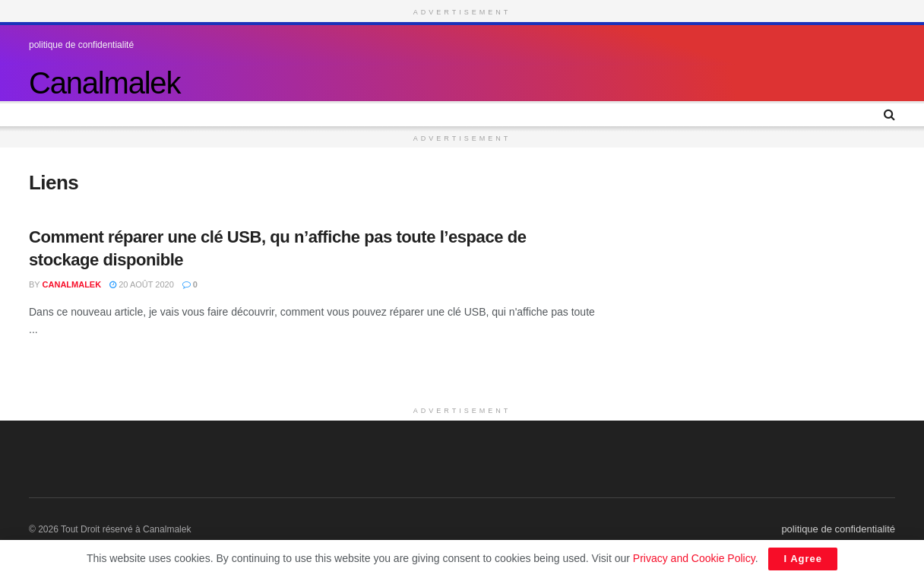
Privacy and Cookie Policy (694, 558)
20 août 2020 (142, 284)
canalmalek (72, 284)
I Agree (803, 559)
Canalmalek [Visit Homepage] (104, 83)
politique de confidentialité (81, 45)
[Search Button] (889, 115)
